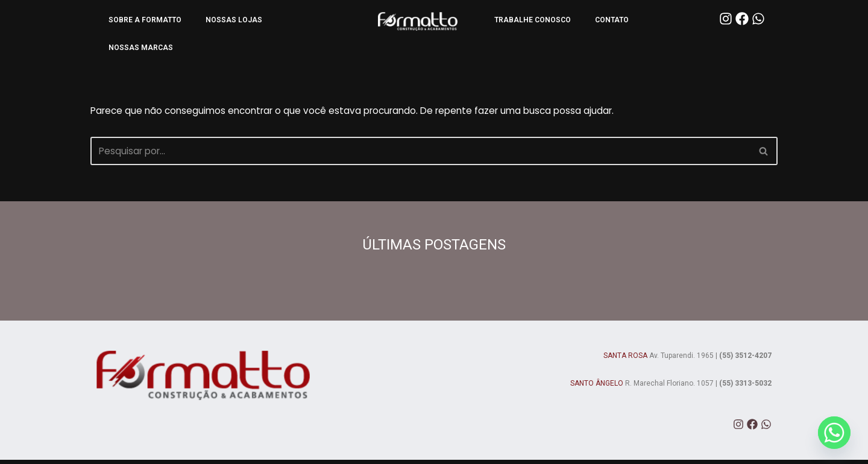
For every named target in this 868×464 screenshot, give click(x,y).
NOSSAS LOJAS (234, 20)
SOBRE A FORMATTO (145, 20)
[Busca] (420, 154)
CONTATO (612, 20)
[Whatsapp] (834, 433)
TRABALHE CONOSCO (533, 20)
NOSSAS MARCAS (141, 48)
